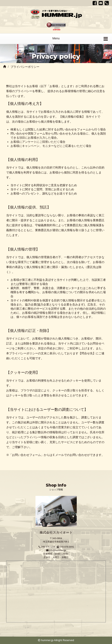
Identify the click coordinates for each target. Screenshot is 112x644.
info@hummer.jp (58, 550)
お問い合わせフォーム (26, 455)
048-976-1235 (48, 547)
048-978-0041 (67, 547)
